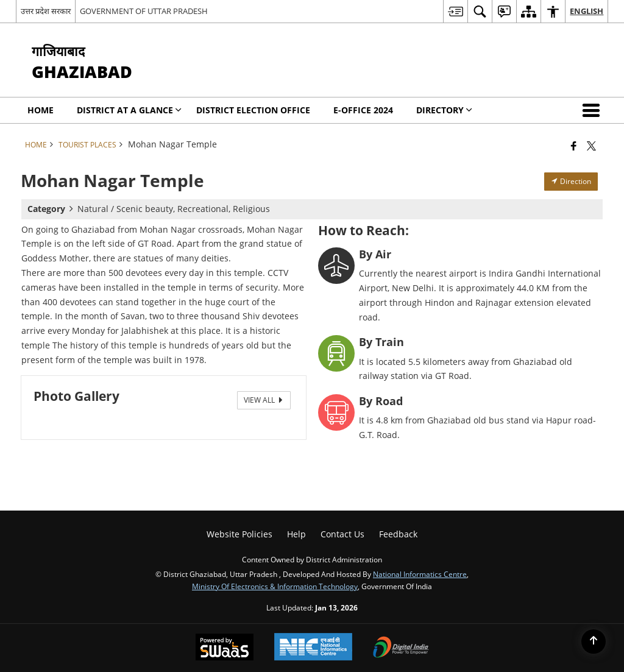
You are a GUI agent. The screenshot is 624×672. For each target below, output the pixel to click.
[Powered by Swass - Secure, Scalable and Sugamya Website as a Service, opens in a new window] (225, 648)
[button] (594, 110)
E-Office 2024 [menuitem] (363, 110)
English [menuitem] (587, 11)
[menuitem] (455, 11)
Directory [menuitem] (444, 110)
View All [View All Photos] (264, 400)
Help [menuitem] (296, 534)
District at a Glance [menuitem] (129, 110)
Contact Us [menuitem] (342, 534)
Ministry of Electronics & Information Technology (275, 586)
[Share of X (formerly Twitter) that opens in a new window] (591, 146)
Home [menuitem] (41, 110)
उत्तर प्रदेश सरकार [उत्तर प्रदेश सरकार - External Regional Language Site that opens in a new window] (46, 11)
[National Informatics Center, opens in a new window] (313, 648)
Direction (571, 181)
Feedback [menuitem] (398, 534)
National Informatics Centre (420, 574)
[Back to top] (594, 642)
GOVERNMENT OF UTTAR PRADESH (144, 11)
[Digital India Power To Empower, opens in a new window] (401, 648)
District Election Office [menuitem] (253, 110)
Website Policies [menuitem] (239, 534)
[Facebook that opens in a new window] (574, 146)
